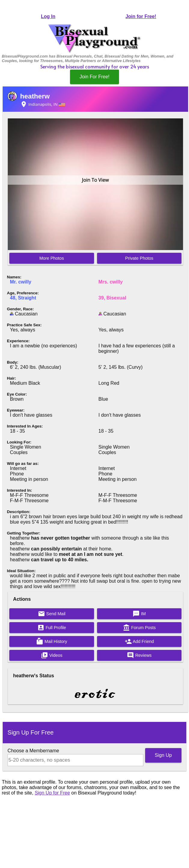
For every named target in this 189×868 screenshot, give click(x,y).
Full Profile (52, 628)
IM (139, 614)
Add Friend (139, 641)
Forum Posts (139, 628)
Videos (52, 655)
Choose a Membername (33, 751)
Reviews (139, 655)
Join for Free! (141, 16)
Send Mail (52, 614)
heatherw (35, 96)
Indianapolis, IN (43, 104)
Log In (48, 16)
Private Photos (139, 258)
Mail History (52, 641)
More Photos (52, 258)
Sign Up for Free (52, 793)
